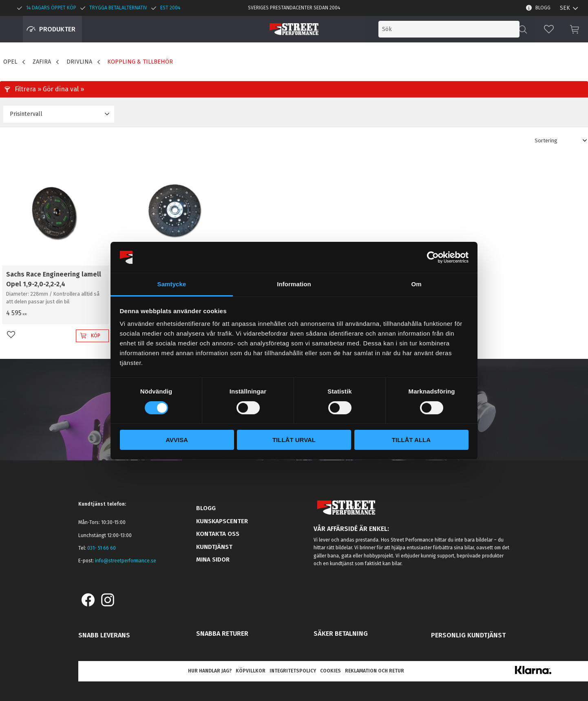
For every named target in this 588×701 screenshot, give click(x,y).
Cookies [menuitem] (330, 671)
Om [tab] (416, 284)
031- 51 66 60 (102, 548)
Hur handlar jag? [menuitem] (210, 671)
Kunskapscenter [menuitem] (222, 521)
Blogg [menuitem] (543, 8)
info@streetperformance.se (126, 561)
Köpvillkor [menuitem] (251, 671)
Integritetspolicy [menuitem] (293, 671)
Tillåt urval (294, 440)
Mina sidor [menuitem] (213, 559)
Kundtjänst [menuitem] (214, 547)
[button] (549, 29)
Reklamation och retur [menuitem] (375, 671)
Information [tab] (294, 284)
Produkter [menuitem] (57, 29)
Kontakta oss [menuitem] (218, 534)
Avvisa (177, 440)
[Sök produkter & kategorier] (453, 29)
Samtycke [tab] (172, 284)
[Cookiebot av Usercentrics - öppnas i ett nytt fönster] (433, 257)
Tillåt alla (411, 440)
